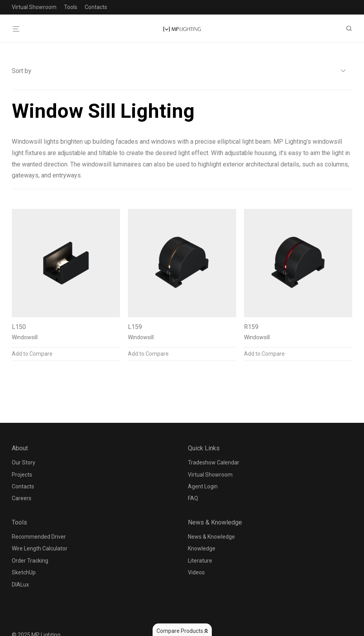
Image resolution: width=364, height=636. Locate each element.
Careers (22, 498)
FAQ (193, 498)
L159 (135, 327)
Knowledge (202, 548)
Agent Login (203, 486)
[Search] (352, 29)
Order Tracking (30, 561)
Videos (196, 572)
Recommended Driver (39, 537)
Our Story (24, 462)
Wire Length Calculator (40, 548)
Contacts (96, 7)
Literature (200, 561)
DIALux (20, 585)
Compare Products (182, 631)
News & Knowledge (211, 537)
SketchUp (24, 572)
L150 (19, 327)
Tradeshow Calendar (214, 462)
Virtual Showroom (34, 7)
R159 (251, 327)
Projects (22, 475)
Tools (71, 7)
